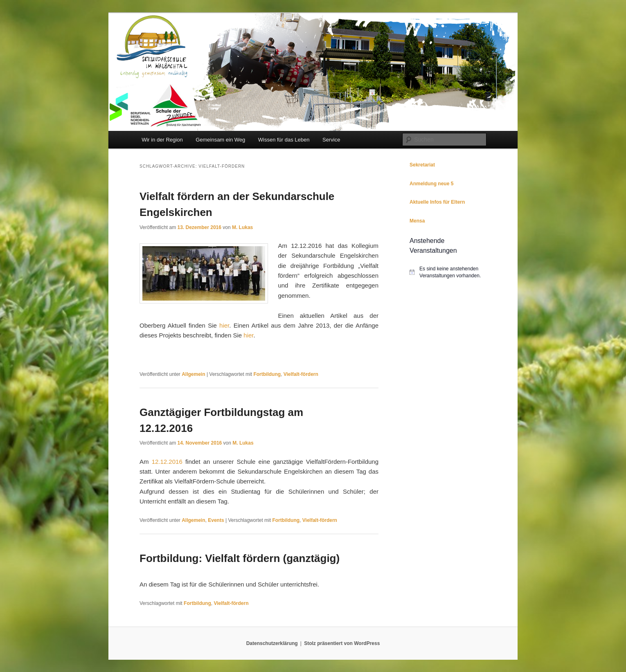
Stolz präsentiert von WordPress (342, 643)
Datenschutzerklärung (272, 643)
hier (224, 325)
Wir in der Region (162, 140)
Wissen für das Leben (284, 140)
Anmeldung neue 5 (431, 184)
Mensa (417, 221)
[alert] (448, 272)
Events (216, 520)
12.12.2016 (167, 462)
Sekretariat (422, 165)
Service (331, 140)
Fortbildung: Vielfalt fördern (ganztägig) (240, 558)
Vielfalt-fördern (301, 374)
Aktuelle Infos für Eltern (437, 202)
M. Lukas (242, 227)
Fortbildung (267, 374)
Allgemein (193, 374)
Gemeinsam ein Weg (220, 140)
